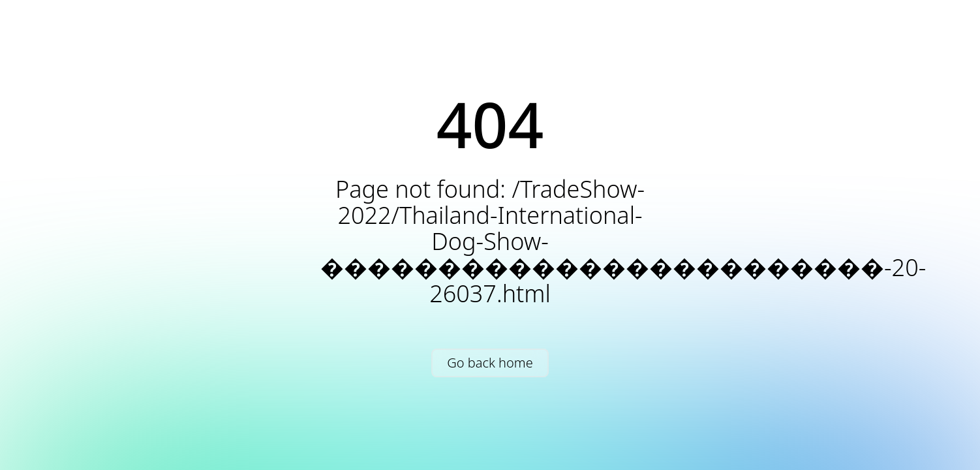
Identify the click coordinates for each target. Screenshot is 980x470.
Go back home (490, 363)
